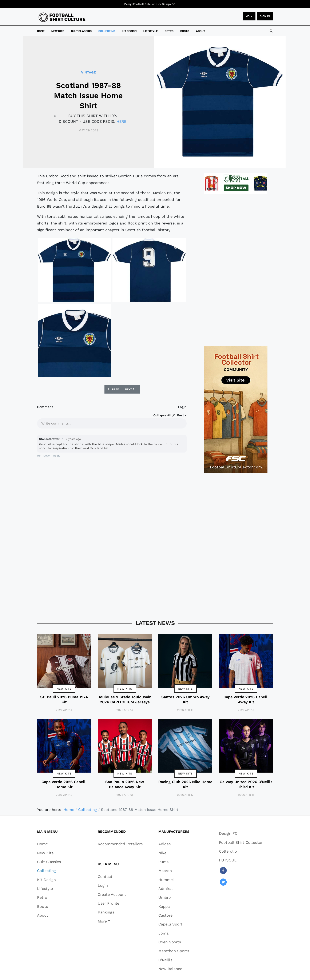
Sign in (265, 16)
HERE (121, 121)
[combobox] (271, 31)
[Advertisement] (236, 270)
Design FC (169, 4)
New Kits (64, 689)
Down (47, 456)
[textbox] (112, 423)
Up (39, 456)
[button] (112, 921)
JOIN (249, 16)
